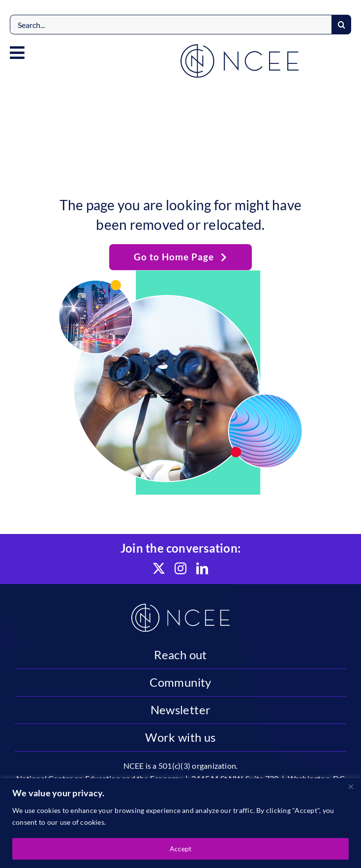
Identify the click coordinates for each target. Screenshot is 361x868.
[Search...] (171, 25)
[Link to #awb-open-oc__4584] (17, 53)
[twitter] (159, 568)
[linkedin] (202, 568)
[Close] (351, 786)
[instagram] (180, 568)
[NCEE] (240, 48)
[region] (180, 823)
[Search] (341, 25)
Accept (180, 849)
